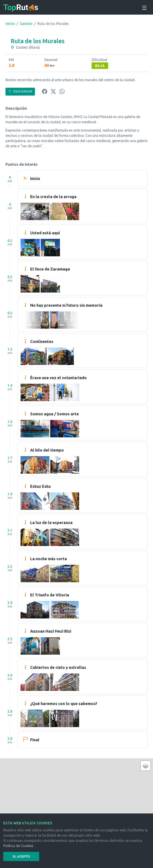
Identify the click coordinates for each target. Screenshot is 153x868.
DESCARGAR (20, 91)
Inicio (10, 24)
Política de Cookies (18, 846)
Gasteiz (26, 24)
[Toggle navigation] (144, 7)
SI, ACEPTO (21, 856)
